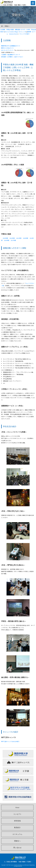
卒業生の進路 (10, 30)
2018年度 (7, 240)
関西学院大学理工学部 (18, 780)
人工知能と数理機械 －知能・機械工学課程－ (15, 3)
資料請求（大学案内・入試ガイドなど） (12, 57)
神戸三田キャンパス (18, 762)
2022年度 (12, 238)
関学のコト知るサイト (7, 48)
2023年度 (5, 238)
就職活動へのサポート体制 (22, 30)
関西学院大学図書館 (18, 788)
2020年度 (26, 238)
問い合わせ (17, 848)
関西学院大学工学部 (18, 771)
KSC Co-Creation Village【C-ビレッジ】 (15, 32)
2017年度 (13, 240)
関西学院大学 (18, 754)
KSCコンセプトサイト (7, 50)
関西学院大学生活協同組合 (18, 797)
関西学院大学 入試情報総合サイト (11, 46)
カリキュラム (17, 834)
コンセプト (17, 814)
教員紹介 (17, 828)
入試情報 (3, 30)
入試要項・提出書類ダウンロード (11, 55)
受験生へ (17, 841)
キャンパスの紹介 (24, 34)
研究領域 (17, 821)
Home (17, 808)
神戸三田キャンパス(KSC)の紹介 (10, 741)
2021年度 (19, 238)
